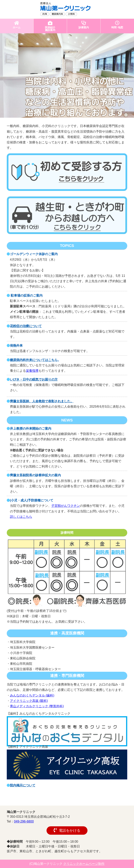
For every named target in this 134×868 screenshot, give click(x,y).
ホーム (17, 25)
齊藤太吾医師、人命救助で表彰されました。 (42, 401)
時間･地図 (117, 25)
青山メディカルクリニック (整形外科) (37, 706)
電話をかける (67, 830)
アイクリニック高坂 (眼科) (29, 701)
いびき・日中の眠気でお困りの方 (34, 379)
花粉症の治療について (26, 326)
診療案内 (84, 25)
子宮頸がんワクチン (66, 506)
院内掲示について (23, 785)
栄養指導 (32, 371)
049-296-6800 (24, 821)
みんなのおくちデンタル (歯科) (32, 695)
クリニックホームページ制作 (84, 864)
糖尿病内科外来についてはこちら (34, 360)
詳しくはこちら (21, 517)
